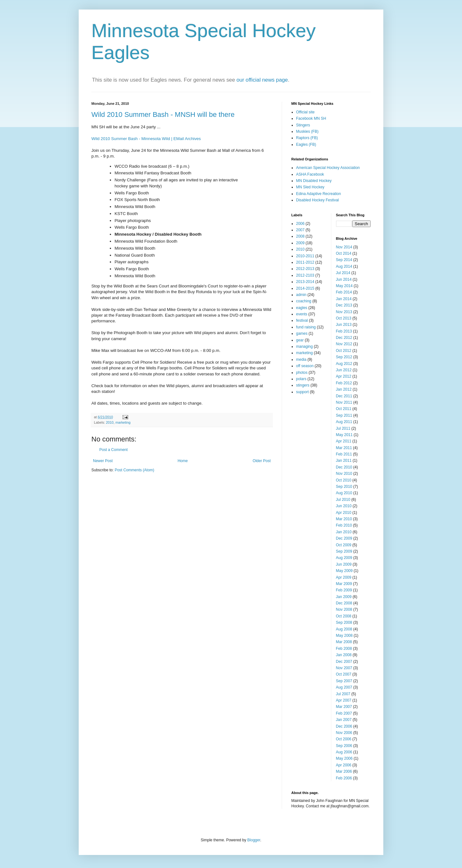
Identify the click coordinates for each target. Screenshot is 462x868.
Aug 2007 (344, 687)
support (302, 392)
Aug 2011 (344, 422)
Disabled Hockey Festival (317, 200)
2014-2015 (305, 288)
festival (302, 320)
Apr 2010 (344, 513)
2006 (300, 224)
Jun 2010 (344, 506)
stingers (303, 385)
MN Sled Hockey (310, 187)
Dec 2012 (344, 338)
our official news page (262, 80)
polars (301, 379)
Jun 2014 (344, 279)
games (302, 333)
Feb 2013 (344, 331)
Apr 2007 (344, 700)
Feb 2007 (344, 713)
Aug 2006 (344, 752)
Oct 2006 (344, 739)
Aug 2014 (344, 266)
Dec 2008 (344, 603)
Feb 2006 (344, 778)
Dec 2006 (344, 726)
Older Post (262, 461)
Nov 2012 (344, 344)
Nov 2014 (344, 247)
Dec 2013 (344, 305)
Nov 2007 (344, 668)
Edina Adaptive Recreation (318, 194)
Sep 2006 (344, 746)
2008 (300, 236)
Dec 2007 (344, 662)
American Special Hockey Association (328, 168)
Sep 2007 (344, 681)
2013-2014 (305, 282)
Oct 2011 (344, 409)
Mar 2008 (344, 642)
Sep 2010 (344, 487)
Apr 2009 (344, 577)
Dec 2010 (344, 467)
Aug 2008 (344, 629)
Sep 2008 (344, 622)
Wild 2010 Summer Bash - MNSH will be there (163, 114)
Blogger (254, 840)
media (301, 360)
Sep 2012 (344, 357)
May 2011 (344, 435)
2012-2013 (305, 269)
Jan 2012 (344, 389)
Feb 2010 (344, 525)
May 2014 (344, 286)
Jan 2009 (344, 597)
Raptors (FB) (307, 138)
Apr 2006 (344, 765)
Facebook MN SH (311, 118)
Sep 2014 (344, 260)
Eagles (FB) (306, 145)
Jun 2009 (344, 564)
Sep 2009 (344, 551)
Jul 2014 (343, 273)
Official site (305, 112)
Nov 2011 (344, 402)
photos (302, 373)
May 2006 (344, 758)
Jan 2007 (344, 720)
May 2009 (344, 571)
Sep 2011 (344, 415)
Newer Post (103, 461)
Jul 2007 (343, 694)
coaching (304, 301)
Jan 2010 (344, 532)
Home (183, 461)
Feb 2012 (344, 383)
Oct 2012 (344, 351)
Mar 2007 (344, 707)
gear (300, 340)
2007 (300, 230)
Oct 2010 (344, 480)
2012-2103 (305, 275)
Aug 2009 (344, 558)
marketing (123, 422)
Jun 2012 (344, 370)
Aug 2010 (344, 493)
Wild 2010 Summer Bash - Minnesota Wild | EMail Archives (146, 139)
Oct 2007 (344, 674)
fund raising (306, 327)
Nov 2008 (344, 609)
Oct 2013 (344, 318)
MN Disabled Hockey (314, 181)
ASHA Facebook (310, 174)
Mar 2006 (344, 771)
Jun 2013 (344, 325)
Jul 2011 (343, 428)
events (302, 314)
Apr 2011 (344, 441)
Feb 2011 (344, 454)
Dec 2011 (344, 396)
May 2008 (344, 636)
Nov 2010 (344, 474)
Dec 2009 (344, 538)
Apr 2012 (344, 376)
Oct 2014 (344, 253)
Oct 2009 (344, 545)
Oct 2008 (344, 616)
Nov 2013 (344, 312)
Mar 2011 (344, 448)
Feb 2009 (344, 590)
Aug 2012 (344, 364)
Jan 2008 (344, 655)
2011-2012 (305, 262)
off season (305, 366)
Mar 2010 (344, 519)
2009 (300, 243)
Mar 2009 (344, 584)
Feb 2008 (344, 649)
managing (304, 347)
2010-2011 (305, 256)
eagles (302, 308)
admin (301, 295)
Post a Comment (113, 450)
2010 (110, 422)
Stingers (303, 125)
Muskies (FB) (307, 131)
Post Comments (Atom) (134, 470)
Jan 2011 (344, 461)
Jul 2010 (343, 500)
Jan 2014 (344, 299)
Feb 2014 (344, 292)
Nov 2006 (344, 733)
